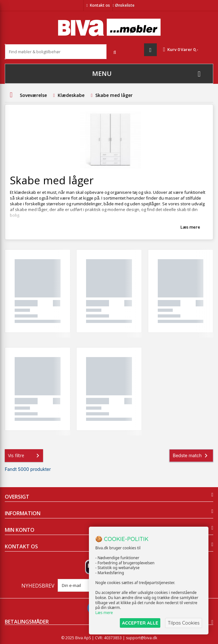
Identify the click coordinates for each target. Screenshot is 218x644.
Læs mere (190, 227)
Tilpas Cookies (184, 623)
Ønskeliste (124, 5)
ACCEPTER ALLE (140, 623)
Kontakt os (100, 5)
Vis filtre (25, 456)
